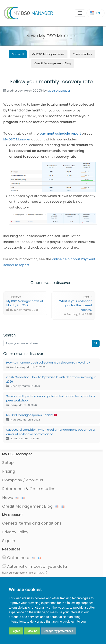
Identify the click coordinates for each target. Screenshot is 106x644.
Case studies (82, 54)
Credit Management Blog (53, 63)
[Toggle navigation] (80, 13)
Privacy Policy (15, 532)
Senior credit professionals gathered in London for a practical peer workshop (51, 400)
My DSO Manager (59, 91)
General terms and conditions (32, 523)
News (10, 498)
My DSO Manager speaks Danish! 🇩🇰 (32, 417)
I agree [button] (16, 631)
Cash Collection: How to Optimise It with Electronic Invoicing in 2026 (51, 381)
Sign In (9, 541)
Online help (19, 558)
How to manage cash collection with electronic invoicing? (48, 365)
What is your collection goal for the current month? (76, 305)
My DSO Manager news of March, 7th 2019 (25, 303)
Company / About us (23, 480)
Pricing (9, 471)
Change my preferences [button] (58, 631)
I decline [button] (32, 631)
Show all (18, 54)
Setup (8, 463)
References (13, 489)
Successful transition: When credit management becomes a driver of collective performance (50, 434)
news (48, 54)
